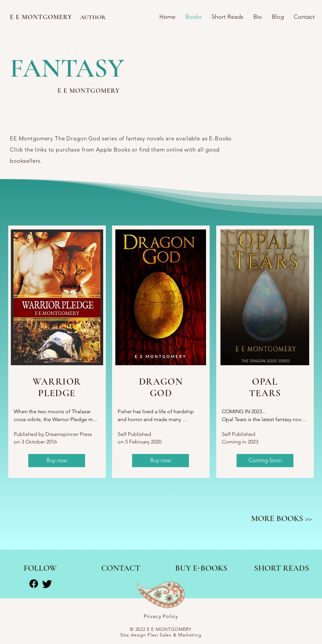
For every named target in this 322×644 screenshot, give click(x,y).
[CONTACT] (121, 568)
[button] (265, 461)
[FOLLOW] (40, 568)
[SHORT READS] (281, 568)
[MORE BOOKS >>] (281, 518)
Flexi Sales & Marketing (174, 635)
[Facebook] (34, 584)
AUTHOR (93, 17)
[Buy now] (57, 461)
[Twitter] (47, 584)
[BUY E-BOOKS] (201, 568)
